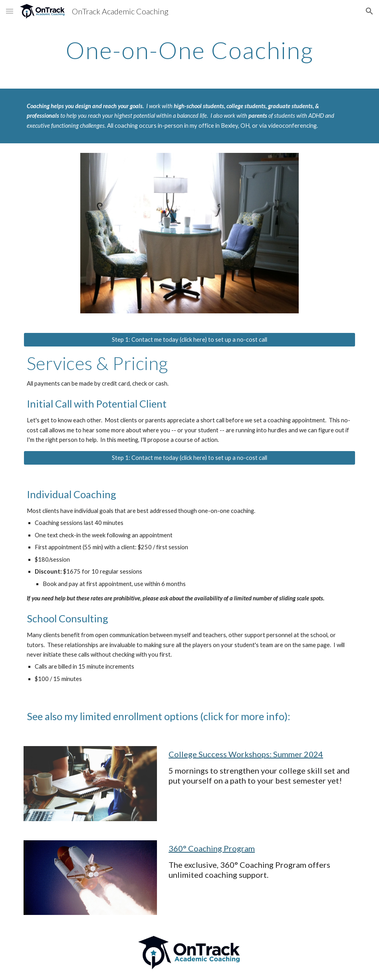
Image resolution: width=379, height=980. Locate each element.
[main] (190, 50)
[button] (10, 11)
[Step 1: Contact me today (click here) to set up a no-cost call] (190, 340)
